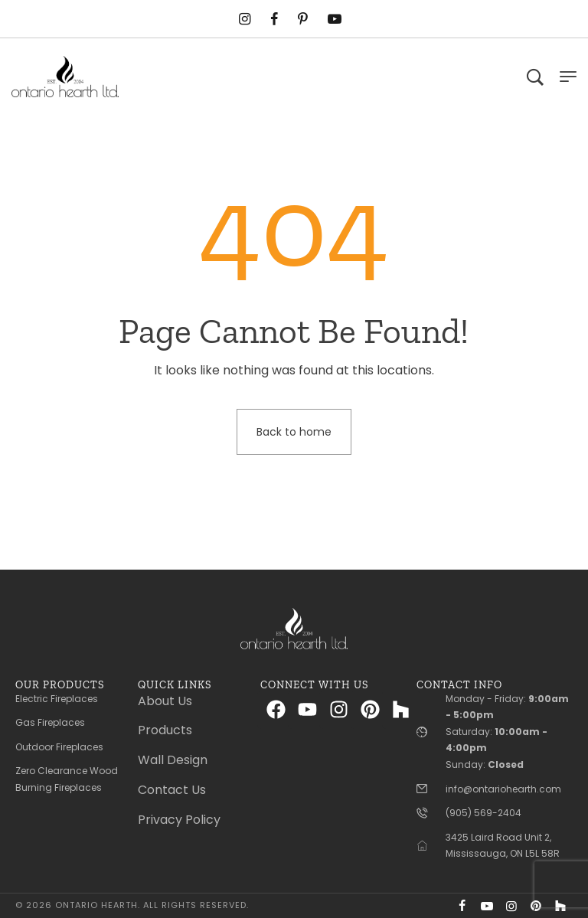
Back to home (294, 432)
